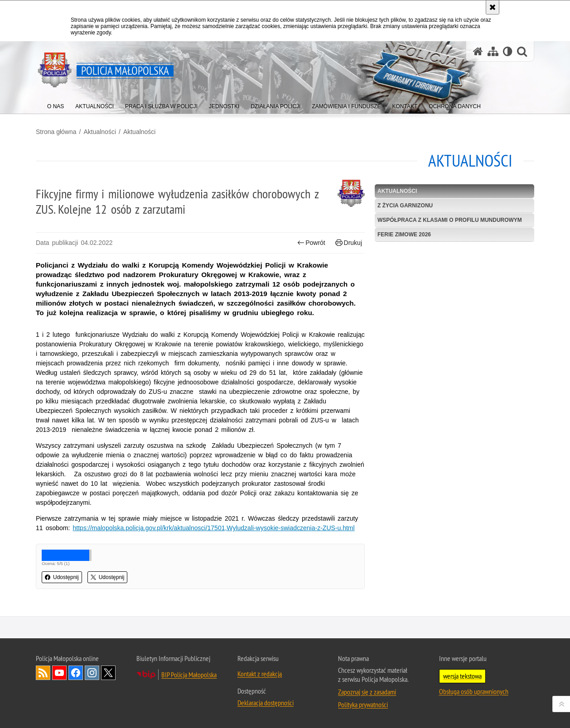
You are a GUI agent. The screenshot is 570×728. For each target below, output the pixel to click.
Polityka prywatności (363, 704)
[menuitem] (56, 104)
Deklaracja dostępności (266, 703)
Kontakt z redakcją (260, 674)
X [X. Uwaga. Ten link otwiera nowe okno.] (108, 673)
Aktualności (100, 132)
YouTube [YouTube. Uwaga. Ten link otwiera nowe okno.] (59, 673)
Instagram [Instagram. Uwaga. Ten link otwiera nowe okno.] (92, 673)
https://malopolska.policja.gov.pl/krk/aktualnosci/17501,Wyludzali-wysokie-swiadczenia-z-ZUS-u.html (214, 528)
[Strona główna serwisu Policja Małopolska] (478, 51)
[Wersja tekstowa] (508, 51)
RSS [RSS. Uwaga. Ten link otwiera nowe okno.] (43, 673)
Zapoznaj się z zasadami (367, 692)
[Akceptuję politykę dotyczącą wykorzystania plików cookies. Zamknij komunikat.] (493, 7)
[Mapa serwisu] (493, 51)
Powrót (311, 243)
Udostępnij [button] (62, 577)
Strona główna (56, 132)
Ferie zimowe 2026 (404, 235)
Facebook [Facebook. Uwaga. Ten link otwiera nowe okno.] (76, 673)
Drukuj (349, 243)
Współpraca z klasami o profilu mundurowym (450, 220)
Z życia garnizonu (405, 206)
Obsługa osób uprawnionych (474, 691)
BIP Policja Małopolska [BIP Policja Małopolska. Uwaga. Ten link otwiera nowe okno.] (189, 675)
